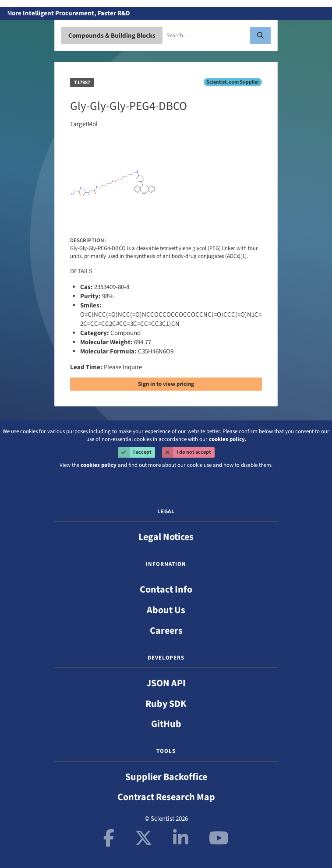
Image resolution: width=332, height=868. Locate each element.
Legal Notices (166, 537)
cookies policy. (228, 439)
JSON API (166, 683)
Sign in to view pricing (166, 384)
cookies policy (99, 465)
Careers (166, 631)
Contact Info (166, 589)
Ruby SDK (166, 704)
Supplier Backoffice (166, 777)
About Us (166, 610)
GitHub (166, 724)
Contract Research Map (166, 797)
